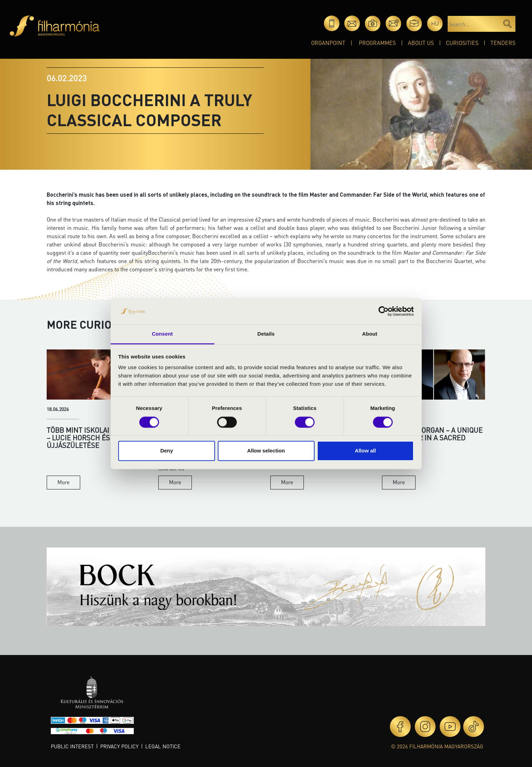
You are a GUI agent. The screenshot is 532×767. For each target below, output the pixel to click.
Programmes (377, 43)
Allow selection (266, 451)
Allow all (366, 451)
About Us (421, 43)
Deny (167, 451)
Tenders (503, 43)
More (63, 482)
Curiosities (462, 43)
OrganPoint (328, 43)
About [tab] (370, 334)
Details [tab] (266, 334)
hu (435, 23)
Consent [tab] (162, 334)
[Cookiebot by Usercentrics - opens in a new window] (384, 311)
